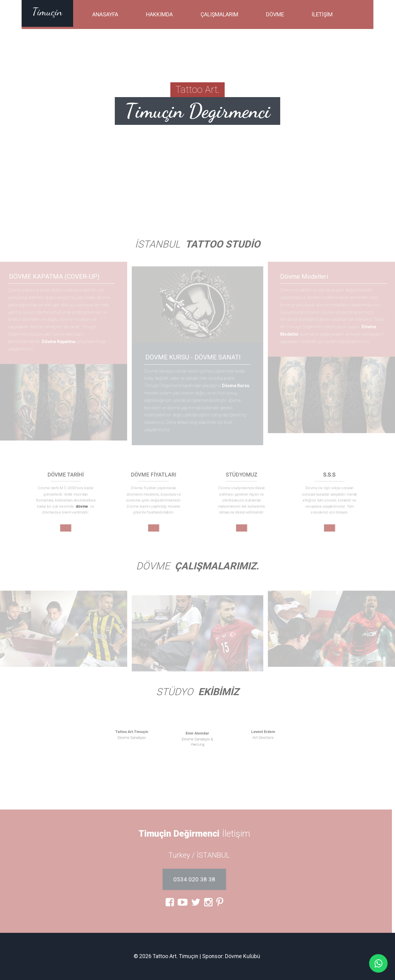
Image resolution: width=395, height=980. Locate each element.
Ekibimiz (218, 692)
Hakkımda (159, 14)
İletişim (322, 14)
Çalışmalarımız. (217, 566)
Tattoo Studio (223, 244)
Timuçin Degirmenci (197, 111)
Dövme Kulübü (243, 956)
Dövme (275, 14)
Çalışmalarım (219, 14)
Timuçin (47, 12)
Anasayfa (105, 14)
